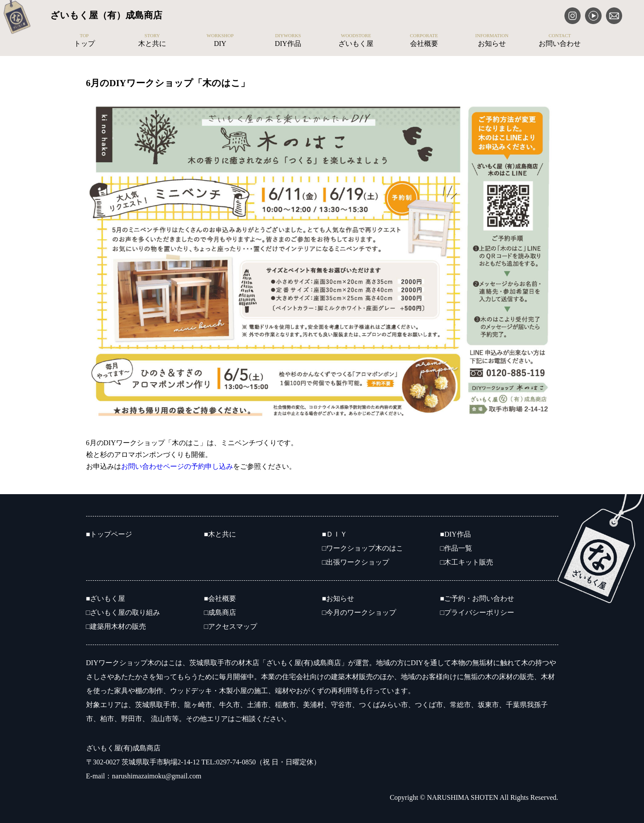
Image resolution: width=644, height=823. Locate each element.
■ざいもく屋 (106, 598)
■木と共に (220, 534)
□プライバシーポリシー (477, 612)
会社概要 (424, 40)
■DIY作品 (456, 534)
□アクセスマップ (231, 626)
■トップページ (109, 534)
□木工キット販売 (467, 562)
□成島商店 (220, 612)
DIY (220, 40)
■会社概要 (220, 598)
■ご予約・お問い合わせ (477, 598)
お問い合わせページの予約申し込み (177, 466)
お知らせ (492, 40)
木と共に (152, 40)
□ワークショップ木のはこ (363, 548)
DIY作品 (288, 40)
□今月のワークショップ (359, 612)
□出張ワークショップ (356, 562)
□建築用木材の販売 (116, 626)
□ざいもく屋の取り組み (123, 612)
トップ (84, 40)
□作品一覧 (456, 548)
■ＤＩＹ (335, 534)
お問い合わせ (560, 40)
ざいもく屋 (356, 40)
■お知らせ (338, 598)
